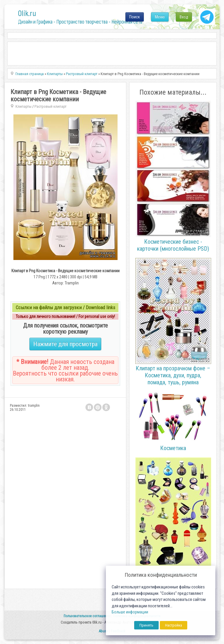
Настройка (174, 625)
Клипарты (23, 106)
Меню (160, 17)
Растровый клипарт (50, 106)
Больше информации (130, 612)
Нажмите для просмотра (65, 344)
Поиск (135, 17)
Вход (184, 17)
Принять (146, 625)
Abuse (103, 631)
